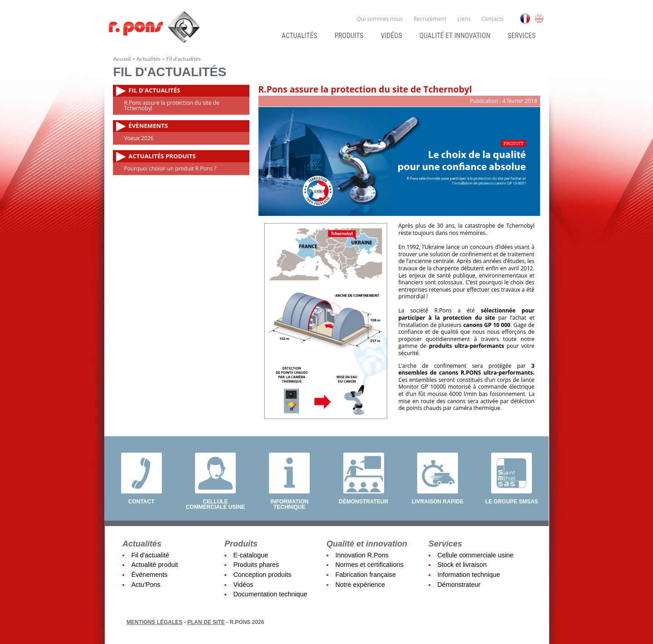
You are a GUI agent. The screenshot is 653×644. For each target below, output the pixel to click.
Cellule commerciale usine (216, 504)
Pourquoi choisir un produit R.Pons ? (170, 168)
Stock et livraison (462, 565)
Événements (149, 575)
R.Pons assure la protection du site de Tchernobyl (171, 105)
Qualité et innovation (455, 36)
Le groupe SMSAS (512, 501)
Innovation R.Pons (362, 555)
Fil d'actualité (150, 555)
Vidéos (392, 36)
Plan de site (206, 622)
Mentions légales (154, 622)
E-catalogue (251, 555)
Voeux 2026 (139, 138)
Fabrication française (365, 575)
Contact (141, 501)
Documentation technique (270, 594)
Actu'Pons (146, 585)
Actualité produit (154, 565)
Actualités (299, 36)
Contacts (493, 19)
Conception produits (262, 575)
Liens (464, 19)
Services (522, 36)
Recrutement (430, 19)
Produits (349, 36)
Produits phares (256, 565)
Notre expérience (360, 585)
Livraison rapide (438, 501)
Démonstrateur (363, 501)
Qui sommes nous (380, 19)
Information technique (289, 504)
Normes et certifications (369, 565)
